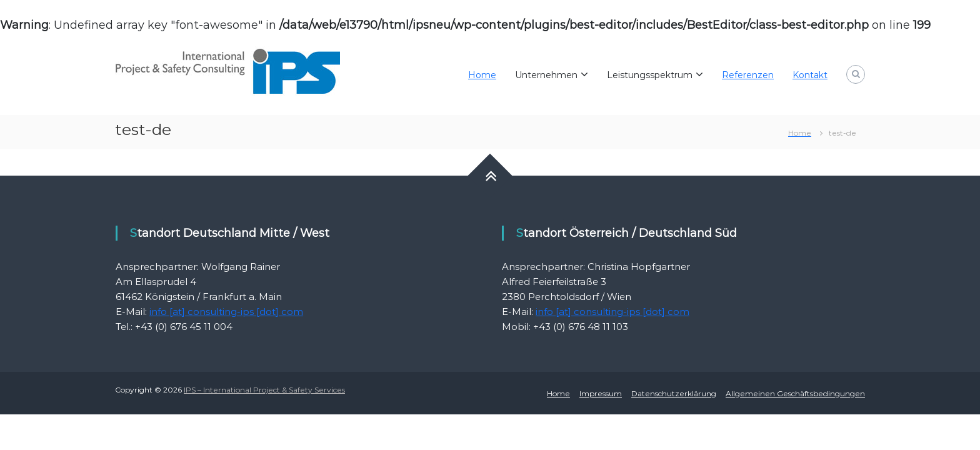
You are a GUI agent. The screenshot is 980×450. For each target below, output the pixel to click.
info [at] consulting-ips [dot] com (226, 312)
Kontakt (810, 75)
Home (482, 75)
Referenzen (748, 75)
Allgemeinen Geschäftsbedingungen (795, 393)
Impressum (601, 393)
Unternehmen (546, 75)
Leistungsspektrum (650, 75)
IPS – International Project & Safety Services (264, 390)
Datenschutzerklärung (674, 393)
